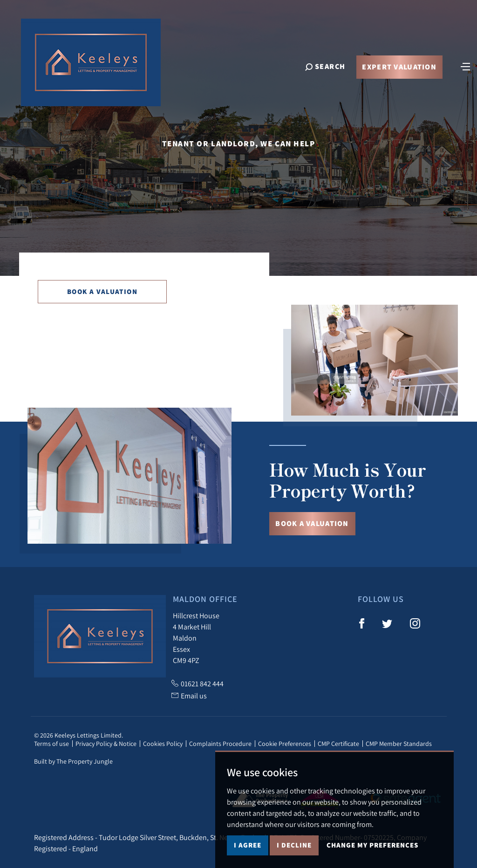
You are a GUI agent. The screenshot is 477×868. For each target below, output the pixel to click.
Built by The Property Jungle (73, 761)
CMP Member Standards (399, 744)
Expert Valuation (399, 67)
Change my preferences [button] (372, 845)
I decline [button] (294, 845)
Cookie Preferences (285, 744)
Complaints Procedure (220, 744)
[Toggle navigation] (465, 66)
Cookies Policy (163, 744)
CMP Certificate (338, 744)
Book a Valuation (102, 291)
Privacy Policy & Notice (106, 744)
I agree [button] (248, 845)
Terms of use (51, 744)
